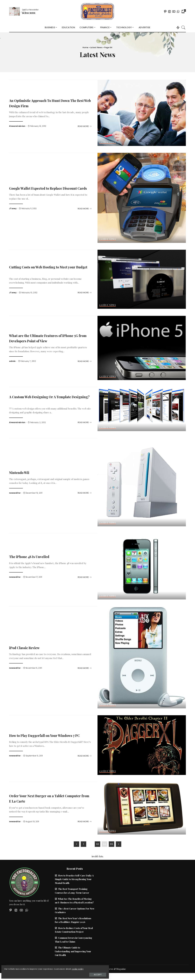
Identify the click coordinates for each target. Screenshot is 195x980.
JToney (13, 211)
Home (85, 47)
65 (112, 844)
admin (12, 361)
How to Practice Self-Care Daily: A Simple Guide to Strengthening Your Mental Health (74, 879)
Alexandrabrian (17, 126)
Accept (36, 973)
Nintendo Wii (22, 472)
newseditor (15, 493)
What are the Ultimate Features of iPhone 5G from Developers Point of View (49, 338)
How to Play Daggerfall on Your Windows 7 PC (50, 735)
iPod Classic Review (28, 647)
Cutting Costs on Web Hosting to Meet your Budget (50, 269)
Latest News (96, 47)
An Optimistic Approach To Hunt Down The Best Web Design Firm (46, 103)
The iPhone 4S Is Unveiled (34, 556)
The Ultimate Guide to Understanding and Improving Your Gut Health (73, 951)
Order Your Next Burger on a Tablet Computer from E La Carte (43, 798)
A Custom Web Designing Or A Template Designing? (47, 399)
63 (98, 844)
